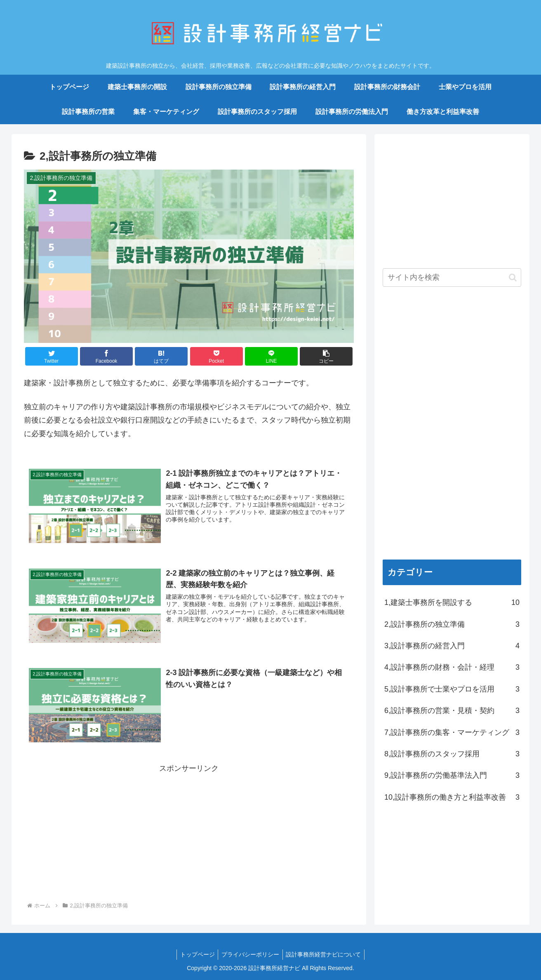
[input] (452, 277)
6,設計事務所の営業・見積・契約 (452, 711)
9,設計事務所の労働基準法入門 (452, 775)
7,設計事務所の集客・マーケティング (452, 732)
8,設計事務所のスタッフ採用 (452, 754)
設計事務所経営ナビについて (325, 954)
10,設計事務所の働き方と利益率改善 (452, 797)
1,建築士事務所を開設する (452, 602)
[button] (326, 356)
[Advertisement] (189, 833)
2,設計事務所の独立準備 (452, 624)
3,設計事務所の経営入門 (452, 646)
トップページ (195, 954)
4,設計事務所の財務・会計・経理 (452, 667)
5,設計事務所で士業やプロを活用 (452, 689)
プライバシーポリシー (250, 954)
